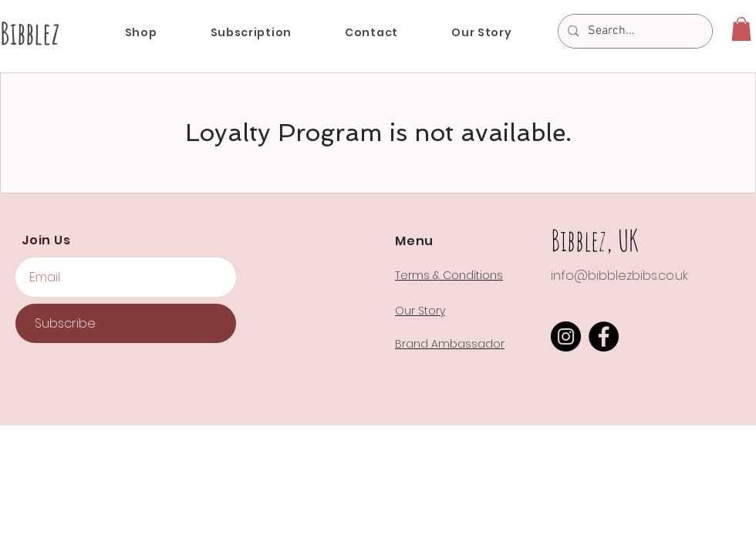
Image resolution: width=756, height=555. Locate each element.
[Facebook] (604, 336)
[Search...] (634, 31)
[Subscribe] (126, 323)
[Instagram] (566, 336)
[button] (741, 29)
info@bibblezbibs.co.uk (619, 276)
